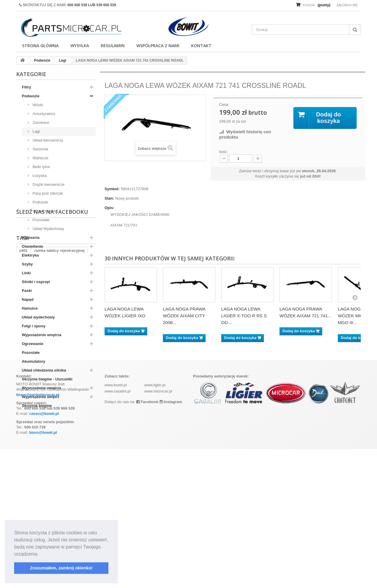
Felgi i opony (34, 326)
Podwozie (31, 96)
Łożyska (39, 176)
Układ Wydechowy (48, 229)
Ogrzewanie (33, 344)
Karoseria (31, 238)
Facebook (147, 541)
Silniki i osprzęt (36, 282)
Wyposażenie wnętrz (40, 397)
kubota (25, 470)
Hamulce (30, 308)
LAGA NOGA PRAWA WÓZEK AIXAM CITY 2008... (184, 316)
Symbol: (112, 189)
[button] (41, 554)
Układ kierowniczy (47, 140)
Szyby (27, 264)
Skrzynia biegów (37, 406)
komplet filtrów (52, 470)
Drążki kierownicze (48, 184)
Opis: (109, 208)
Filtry (27, 87)
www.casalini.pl (118, 530)
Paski (27, 291)
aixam (78, 470)
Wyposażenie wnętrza (42, 335)
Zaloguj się (347, 5)
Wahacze (40, 158)
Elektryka (30, 255)
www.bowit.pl (116, 524)
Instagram (171, 541)
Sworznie (40, 149)
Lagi (36, 131)
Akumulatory (33, 361)
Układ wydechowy (38, 317)
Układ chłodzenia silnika (44, 370)
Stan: (109, 198)
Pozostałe (40, 220)
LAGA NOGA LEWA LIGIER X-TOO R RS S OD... (244, 316)
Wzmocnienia (44, 211)
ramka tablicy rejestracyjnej (59, 461)
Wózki (37, 105)
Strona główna (40, 46)
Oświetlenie (32, 246)
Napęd (28, 299)
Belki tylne (41, 167)
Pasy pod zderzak (47, 193)
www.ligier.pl (155, 524)
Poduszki (40, 202)
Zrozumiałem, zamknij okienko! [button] (61, 568)
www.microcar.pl (158, 530)
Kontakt (201, 46)
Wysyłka (80, 46)
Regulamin (113, 46)
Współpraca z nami (158, 46)
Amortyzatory (43, 114)
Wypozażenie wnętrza (41, 388)
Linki (26, 273)
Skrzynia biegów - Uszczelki (47, 379)
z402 (23, 461)
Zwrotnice (40, 123)
